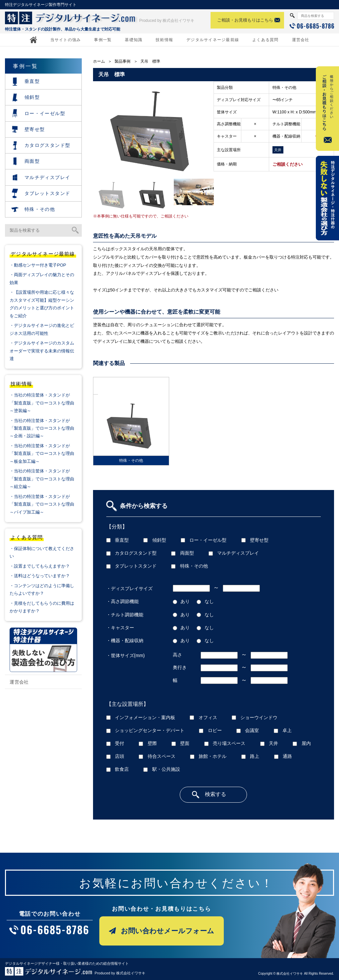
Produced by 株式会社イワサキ (167, 21)
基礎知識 (134, 40)
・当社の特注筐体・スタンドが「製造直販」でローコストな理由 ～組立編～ (45, 479)
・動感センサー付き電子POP (38, 265)
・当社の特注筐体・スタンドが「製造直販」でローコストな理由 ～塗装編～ (45, 403)
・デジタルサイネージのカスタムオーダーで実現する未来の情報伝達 (42, 351)
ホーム (99, 61)
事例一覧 (103, 40)
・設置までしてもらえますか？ (40, 566)
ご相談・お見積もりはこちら (245, 20)
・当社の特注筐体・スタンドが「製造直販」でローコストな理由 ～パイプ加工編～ (45, 504)
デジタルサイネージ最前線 (213, 40)
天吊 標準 (150, 61)
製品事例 (122, 61)
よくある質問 (265, 40)
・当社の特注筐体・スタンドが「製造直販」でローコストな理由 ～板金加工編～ (45, 454)
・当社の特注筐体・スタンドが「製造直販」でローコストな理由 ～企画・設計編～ (45, 428)
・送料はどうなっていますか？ (40, 576)
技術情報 (164, 40)
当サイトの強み (66, 40)
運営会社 (301, 40)
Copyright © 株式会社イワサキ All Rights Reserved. (296, 974)
